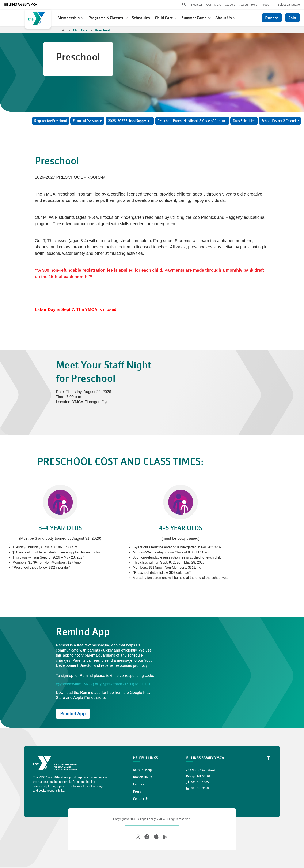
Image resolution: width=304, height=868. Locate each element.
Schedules (141, 18)
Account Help (248, 5)
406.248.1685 (197, 782)
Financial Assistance (87, 121)
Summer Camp (196, 18)
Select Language (289, 5)
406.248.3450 (197, 788)
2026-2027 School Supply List (130, 121)
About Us (226, 18)
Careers (230, 5)
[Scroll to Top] (268, 758)
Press (265, 5)
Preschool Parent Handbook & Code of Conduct (192, 121)
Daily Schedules (244, 121)
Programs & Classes (108, 18)
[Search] (180, 5)
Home (63, 30)
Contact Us (141, 799)
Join (292, 18)
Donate (272, 18)
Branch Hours (143, 777)
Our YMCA (214, 5)
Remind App (73, 714)
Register (197, 5)
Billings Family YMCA (21, 5)
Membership (71, 18)
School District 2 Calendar (280, 121)
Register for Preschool (50, 121)
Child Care (166, 18)
